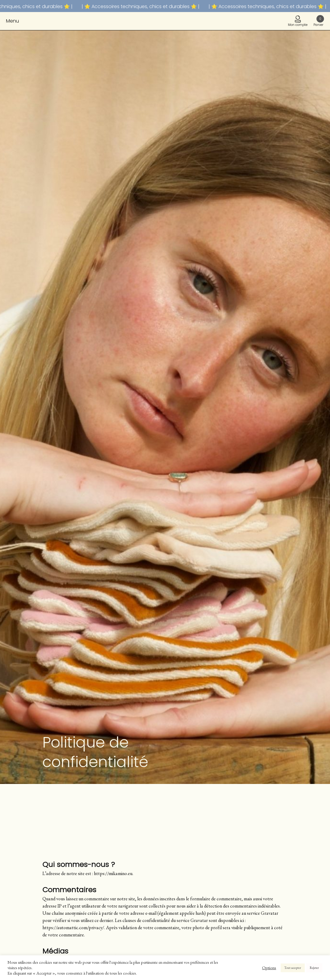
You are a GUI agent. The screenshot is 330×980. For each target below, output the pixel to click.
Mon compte (298, 21)
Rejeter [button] (314, 968)
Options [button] (269, 968)
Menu (12, 21)
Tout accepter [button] (293, 968)
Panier (319, 21)
